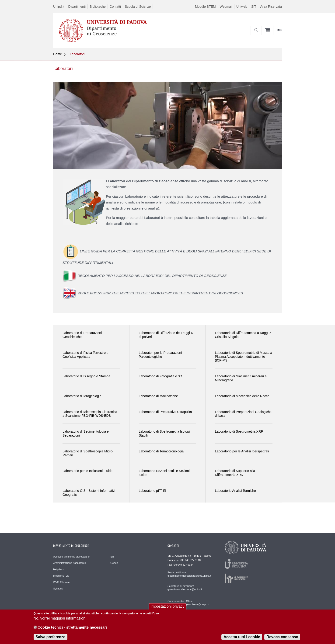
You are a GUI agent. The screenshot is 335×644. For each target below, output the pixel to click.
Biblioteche (98, 7)
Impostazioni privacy (168, 609)
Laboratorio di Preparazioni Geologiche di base (243, 414)
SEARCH (274, 37)
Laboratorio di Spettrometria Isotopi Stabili (164, 433)
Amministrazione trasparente (70, 563)
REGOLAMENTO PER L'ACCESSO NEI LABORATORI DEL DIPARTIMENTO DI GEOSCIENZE (152, 276)
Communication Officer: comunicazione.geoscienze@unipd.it (188, 603)
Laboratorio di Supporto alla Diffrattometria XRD (235, 473)
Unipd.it (59, 7)
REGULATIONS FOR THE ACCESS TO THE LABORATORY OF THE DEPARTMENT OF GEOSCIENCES (160, 293)
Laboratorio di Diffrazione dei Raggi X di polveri (166, 335)
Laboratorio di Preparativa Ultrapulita (165, 412)
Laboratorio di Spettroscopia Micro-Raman (88, 453)
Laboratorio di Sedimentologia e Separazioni (86, 433)
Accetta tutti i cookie (242, 639)
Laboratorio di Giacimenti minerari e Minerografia (241, 378)
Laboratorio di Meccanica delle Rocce (242, 396)
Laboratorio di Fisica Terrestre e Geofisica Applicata (85, 355)
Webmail (226, 7)
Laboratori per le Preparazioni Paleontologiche (160, 355)
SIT (254, 7)
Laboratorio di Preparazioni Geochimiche (82, 335)
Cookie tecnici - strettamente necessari (72, 630)
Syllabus (58, 589)
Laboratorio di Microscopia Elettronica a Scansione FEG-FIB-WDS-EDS (90, 414)
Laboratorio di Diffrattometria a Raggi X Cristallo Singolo (243, 335)
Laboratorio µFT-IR (153, 491)
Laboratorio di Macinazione (158, 396)
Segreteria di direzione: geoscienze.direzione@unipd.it (185, 588)
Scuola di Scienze (138, 7)
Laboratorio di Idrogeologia (82, 396)
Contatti (115, 7)
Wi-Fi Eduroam (62, 582)
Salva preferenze (51, 639)
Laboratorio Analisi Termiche (235, 491)
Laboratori (77, 54)
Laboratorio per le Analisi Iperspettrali (242, 451)
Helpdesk (59, 569)
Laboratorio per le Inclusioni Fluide (87, 471)
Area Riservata (271, 7)
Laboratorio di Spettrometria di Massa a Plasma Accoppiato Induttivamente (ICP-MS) (243, 357)
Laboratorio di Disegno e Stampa (86, 376)
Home (58, 54)
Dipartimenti (77, 7)
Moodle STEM (205, 7)
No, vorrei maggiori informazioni (60, 621)
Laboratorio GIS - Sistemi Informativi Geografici (89, 493)
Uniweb (242, 7)
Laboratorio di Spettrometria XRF (239, 431)
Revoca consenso (282, 639)
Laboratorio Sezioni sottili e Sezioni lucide (164, 473)
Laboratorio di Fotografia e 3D (161, 376)
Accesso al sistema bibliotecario (71, 557)
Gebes (114, 563)
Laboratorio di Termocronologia (161, 451)
